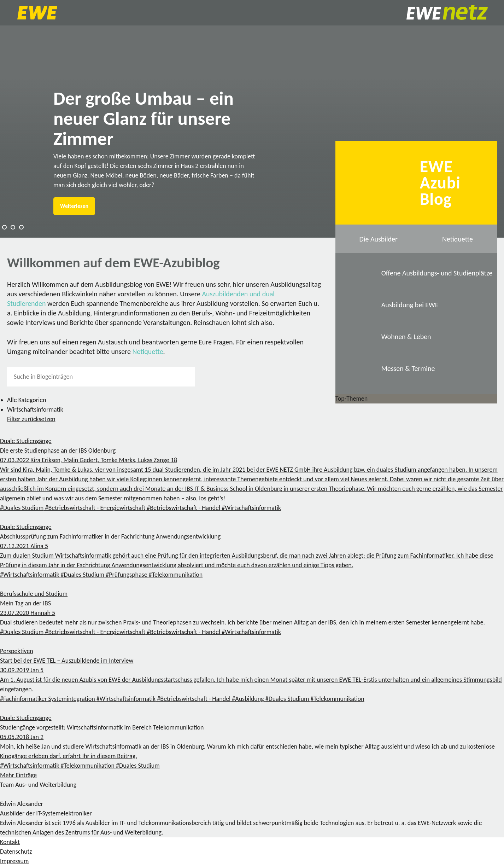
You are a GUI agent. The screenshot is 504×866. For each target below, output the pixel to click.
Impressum (14, 861)
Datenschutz (16, 852)
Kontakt (10, 842)
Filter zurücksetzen (31, 419)
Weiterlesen (74, 206)
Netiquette (148, 351)
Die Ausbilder (379, 239)
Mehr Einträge (18, 775)
